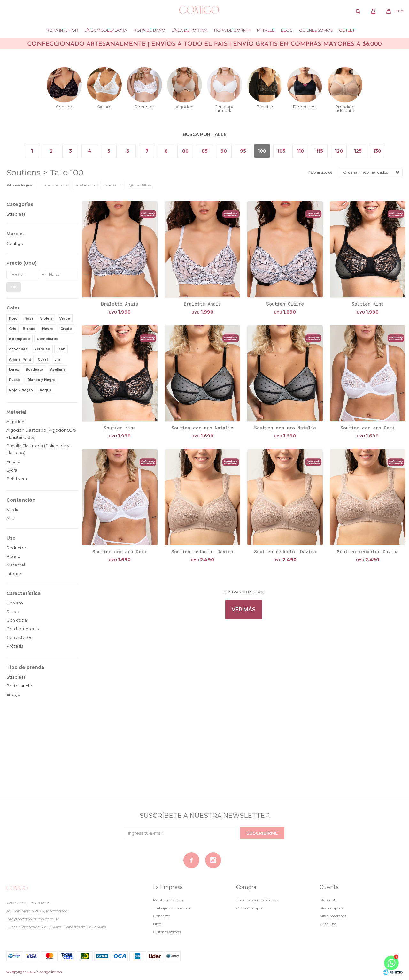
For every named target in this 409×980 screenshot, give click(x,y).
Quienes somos (316, 30)
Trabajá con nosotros (172, 908)
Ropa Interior (62, 30)
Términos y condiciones (257, 900)
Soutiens (83, 185)
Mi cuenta (329, 900)
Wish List (328, 924)
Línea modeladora (106, 30)
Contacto (162, 916)
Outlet (347, 30)
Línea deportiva (190, 30)
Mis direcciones (333, 916)
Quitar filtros (140, 185)
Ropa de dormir (232, 30)
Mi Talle (266, 30)
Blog (287, 30)
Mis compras (331, 908)
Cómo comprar (251, 908)
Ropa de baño (149, 30)
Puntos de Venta (168, 900)
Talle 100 (110, 185)
